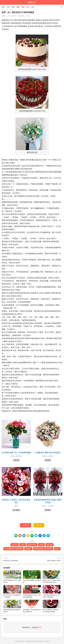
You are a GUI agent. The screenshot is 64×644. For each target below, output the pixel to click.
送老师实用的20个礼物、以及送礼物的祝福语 (32, 591)
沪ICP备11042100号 (32, 641)
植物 (18, 7)
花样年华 (14, 16)
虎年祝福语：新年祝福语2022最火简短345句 (32, 606)
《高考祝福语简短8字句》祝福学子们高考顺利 (52, 591)
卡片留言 (14, 545)
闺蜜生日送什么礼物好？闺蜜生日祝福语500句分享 (52, 577)
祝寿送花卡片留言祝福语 (11, 561)
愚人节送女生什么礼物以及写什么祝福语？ (12, 591)
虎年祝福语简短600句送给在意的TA (12, 606)
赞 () (26, 525)
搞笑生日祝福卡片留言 (54, 561)
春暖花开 (32, 2)
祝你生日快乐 (32, 545)
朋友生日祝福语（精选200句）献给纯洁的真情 (52, 606)
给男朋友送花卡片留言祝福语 (43, 549)
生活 (28, 7)
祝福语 (41, 545)
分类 (8, 7)
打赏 (39, 525)
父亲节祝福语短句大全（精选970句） (12, 577)
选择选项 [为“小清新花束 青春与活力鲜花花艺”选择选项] (48, 460)
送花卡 (57, 549)
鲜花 (13, 7)
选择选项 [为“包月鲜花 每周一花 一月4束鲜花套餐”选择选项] (16, 460)
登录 (40, 627)
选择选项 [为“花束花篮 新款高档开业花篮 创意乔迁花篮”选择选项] (48, 510)
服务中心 (41, 641)
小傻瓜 (23, 545)
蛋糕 (23, 7)
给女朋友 (50, 545)
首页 (3, 7)
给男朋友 (28, 549)
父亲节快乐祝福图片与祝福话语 (32, 577)
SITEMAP (47, 641)
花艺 (33, 7)
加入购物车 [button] (16, 510)
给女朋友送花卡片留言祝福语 (13, 549)
